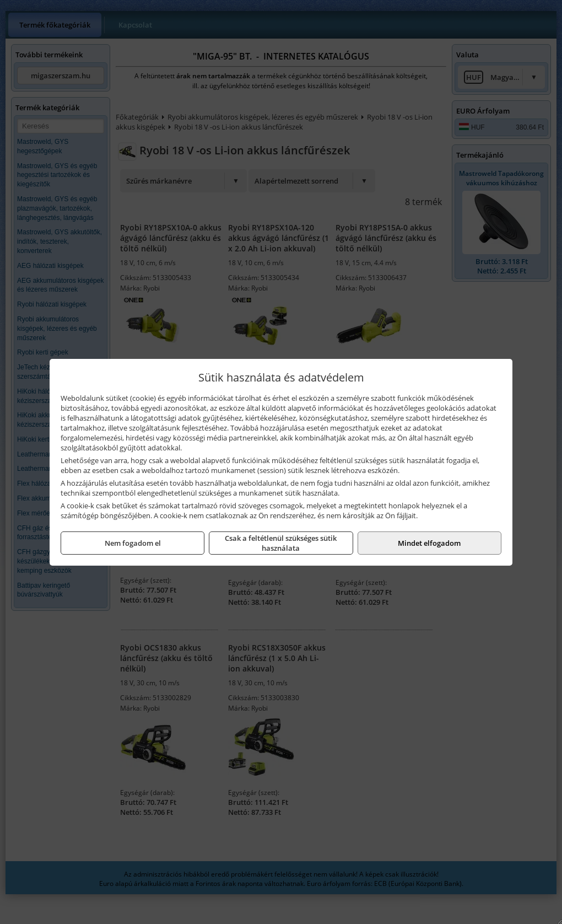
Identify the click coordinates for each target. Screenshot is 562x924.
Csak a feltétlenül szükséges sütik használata (281, 543)
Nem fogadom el (133, 543)
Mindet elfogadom (429, 543)
